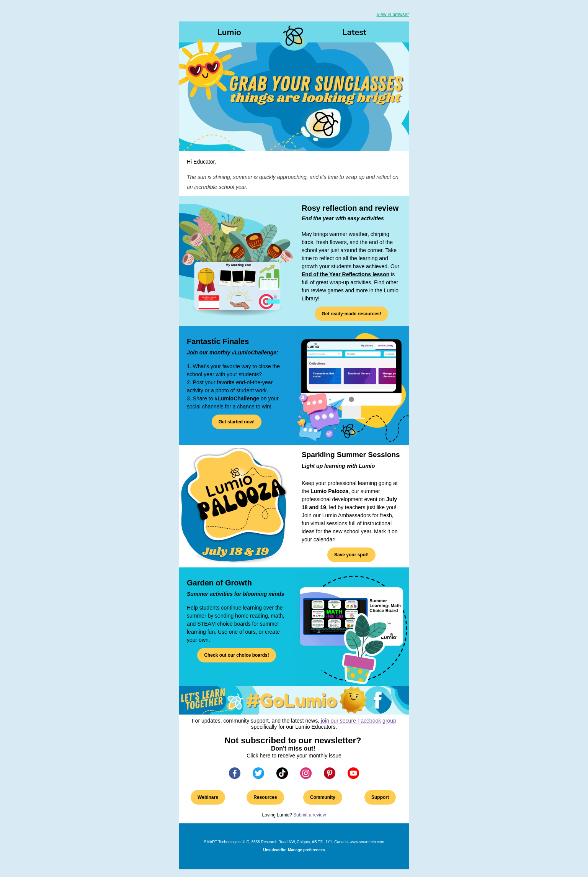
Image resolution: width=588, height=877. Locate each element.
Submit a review (310, 815)
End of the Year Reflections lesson (345, 274)
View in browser (393, 15)
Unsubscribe (275, 850)
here (265, 756)
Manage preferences (306, 850)
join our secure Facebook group (359, 721)
